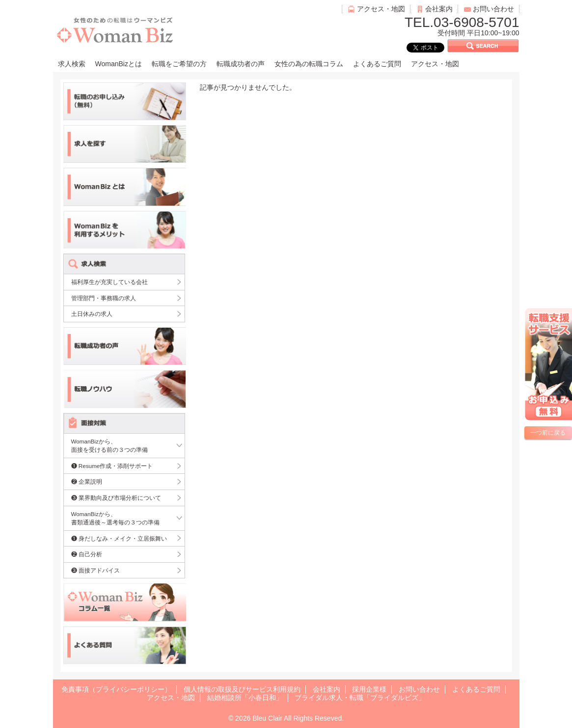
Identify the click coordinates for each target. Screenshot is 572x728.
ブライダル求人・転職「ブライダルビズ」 (360, 698)
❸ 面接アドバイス (95, 570)
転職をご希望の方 (179, 64)
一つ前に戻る (548, 433)
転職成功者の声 (241, 64)
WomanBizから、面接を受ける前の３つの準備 (109, 446)
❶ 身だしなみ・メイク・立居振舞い (119, 538)
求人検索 (72, 64)
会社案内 (439, 9)
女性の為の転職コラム (309, 64)
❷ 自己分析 (87, 554)
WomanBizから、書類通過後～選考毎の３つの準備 (115, 518)
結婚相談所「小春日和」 (245, 698)
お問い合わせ (493, 9)
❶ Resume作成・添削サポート (112, 466)
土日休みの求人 (92, 314)
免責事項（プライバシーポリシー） (116, 689)
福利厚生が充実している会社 (109, 282)
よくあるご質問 (377, 64)
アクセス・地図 (381, 9)
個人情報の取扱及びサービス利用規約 (242, 689)
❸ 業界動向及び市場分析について (116, 498)
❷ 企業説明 (87, 481)
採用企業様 (369, 689)
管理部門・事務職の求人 (104, 298)
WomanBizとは (119, 64)
